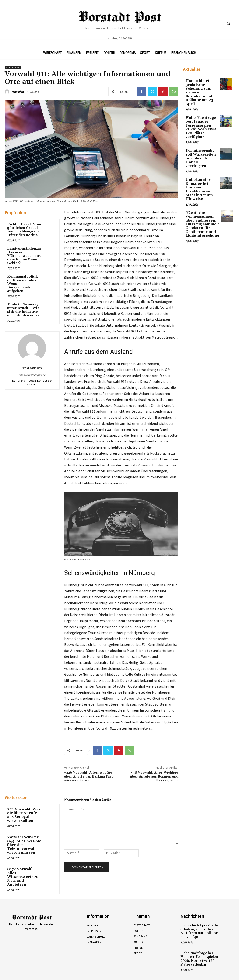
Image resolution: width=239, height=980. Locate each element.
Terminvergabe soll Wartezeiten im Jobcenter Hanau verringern (201, 153)
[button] (228, 24)
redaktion (18, 92)
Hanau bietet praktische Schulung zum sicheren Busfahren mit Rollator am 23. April (199, 92)
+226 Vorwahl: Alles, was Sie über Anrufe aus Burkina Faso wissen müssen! (89, 777)
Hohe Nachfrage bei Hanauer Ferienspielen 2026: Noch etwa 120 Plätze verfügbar (200, 125)
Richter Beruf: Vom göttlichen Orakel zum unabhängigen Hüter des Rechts (24, 230)
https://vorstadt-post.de (32, 375)
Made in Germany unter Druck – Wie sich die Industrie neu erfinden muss (23, 310)
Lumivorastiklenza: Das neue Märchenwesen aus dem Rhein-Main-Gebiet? (24, 256)
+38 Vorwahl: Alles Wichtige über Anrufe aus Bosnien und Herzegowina (154, 777)
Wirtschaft (13, 67)
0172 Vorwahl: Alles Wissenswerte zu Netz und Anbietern (24, 871)
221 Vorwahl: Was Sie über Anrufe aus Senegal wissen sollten (24, 815)
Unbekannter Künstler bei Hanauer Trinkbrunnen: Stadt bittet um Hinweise (199, 181)
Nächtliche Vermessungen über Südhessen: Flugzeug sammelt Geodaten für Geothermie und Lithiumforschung (201, 216)
